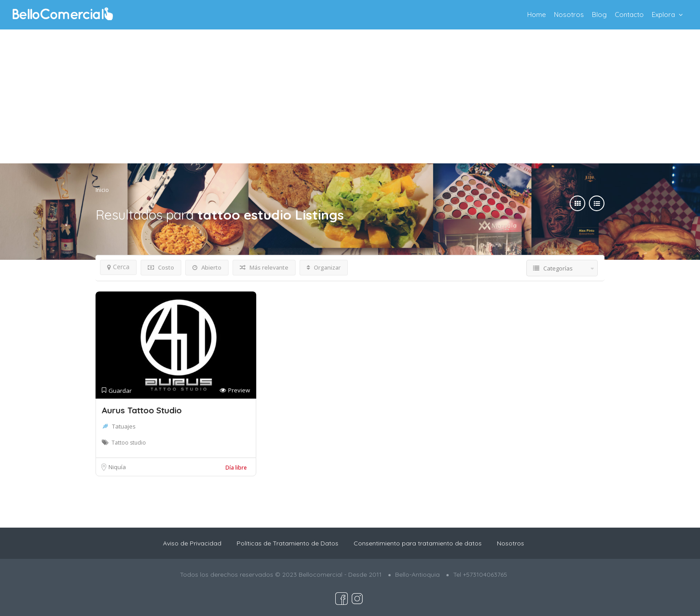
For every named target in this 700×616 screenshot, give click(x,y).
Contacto (629, 15)
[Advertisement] (350, 96)
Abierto (207, 267)
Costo (161, 267)
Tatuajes (124, 426)
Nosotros (569, 15)
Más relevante (264, 267)
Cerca (118, 267)
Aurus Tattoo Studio (142, 410)
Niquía (117, 467)
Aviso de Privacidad (192, 543)
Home (537, 15)
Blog (599, 15)
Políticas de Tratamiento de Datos (287, 543)
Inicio (102, 190)
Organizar (324, 267)
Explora (663, 15)
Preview (235, 390)
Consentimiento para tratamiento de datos (418, 543)
